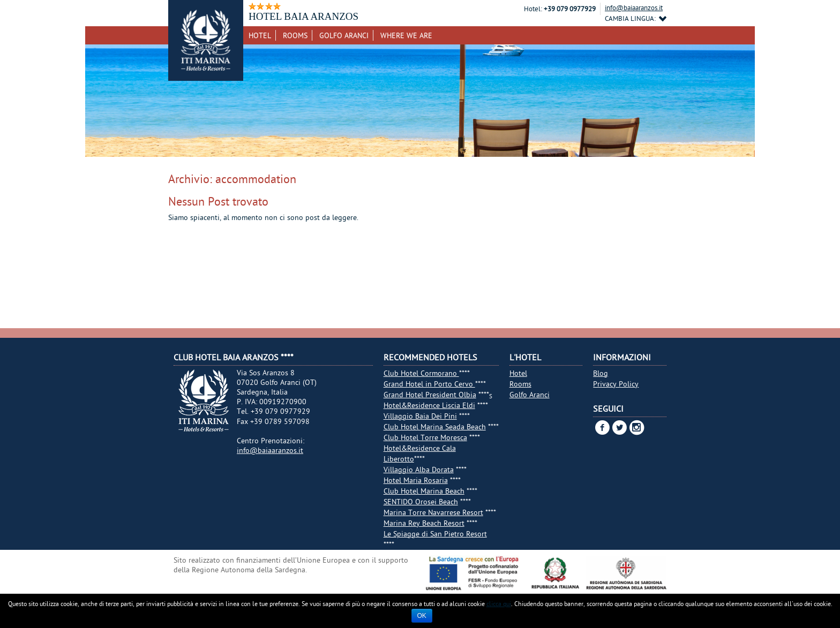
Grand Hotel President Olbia (430, 395)
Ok (422, 616)
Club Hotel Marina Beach (424, 491)
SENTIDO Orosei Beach (421, 502)
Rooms (295, 35)
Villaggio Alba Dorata (419, 470)
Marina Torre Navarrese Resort (433, 512)
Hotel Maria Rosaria (416, 480)
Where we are (406, 35)
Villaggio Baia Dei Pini (420, 416)
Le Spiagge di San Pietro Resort (435, 534)
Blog (601, 373)
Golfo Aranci (344, 35)
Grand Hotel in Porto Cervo (429, 384)
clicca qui (499, 604)
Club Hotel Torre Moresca (425, 437)
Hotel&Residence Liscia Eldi (429, 405)
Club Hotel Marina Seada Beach (435, 427)
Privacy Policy (616, 384)
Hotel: (533, 9)
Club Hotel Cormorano (421, 373)
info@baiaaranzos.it (634, 7)
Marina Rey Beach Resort (424, 523)
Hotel (260, 35)
